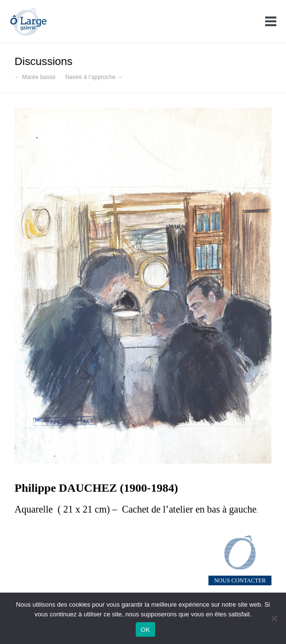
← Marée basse (35, 77)
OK (145, 630)
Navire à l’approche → (94, 77)
